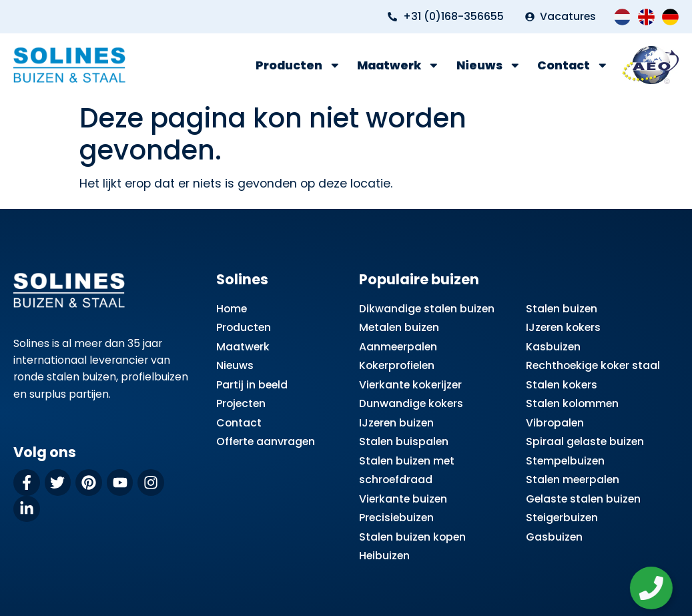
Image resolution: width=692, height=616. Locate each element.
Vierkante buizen (403, 499)
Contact (573, 65)
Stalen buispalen (404, 441)
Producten (298, 65)
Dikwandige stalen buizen (427, 309)
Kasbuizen (553, 347)
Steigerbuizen (562, 518)
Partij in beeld (252, 385)
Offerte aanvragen (266, 441)
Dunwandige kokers (411, 403)
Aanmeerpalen (398, 347)
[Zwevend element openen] (655, 588)
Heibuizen (384, 556)
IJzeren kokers (563, 327)
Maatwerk (398, 65)
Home (232, 309)
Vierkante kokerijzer (410, 385)
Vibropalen (555, 423)
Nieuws (489, 65)
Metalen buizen (399, 327)
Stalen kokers (562, 385)
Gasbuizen (554, 537)
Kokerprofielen (397, 365)
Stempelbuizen (565, 461)
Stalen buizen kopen (412, 537)
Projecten (241, 403)
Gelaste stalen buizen (583, 499)
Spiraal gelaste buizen (585, 441)
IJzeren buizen (396, 423)
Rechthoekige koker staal (593, 365)
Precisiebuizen (396, 518)
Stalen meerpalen (573, 480)
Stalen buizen (562, 309)
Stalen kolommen (572, 403)
